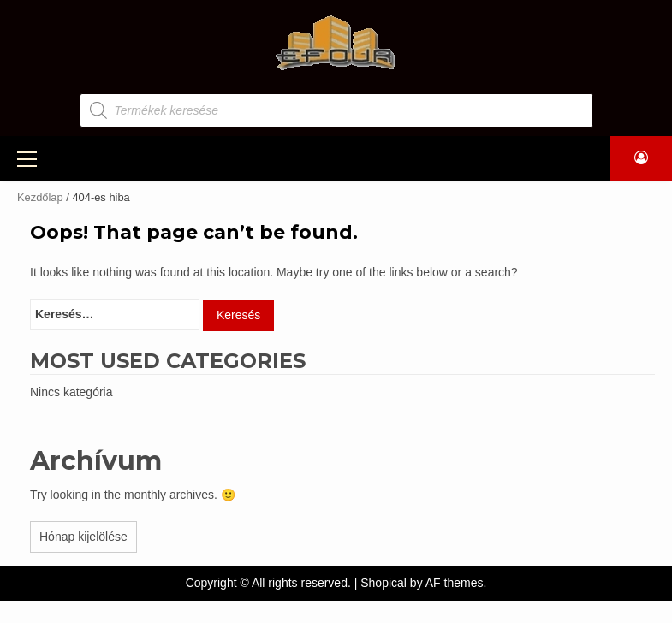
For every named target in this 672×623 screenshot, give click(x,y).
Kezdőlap (40, 197)
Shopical (384, 583)
